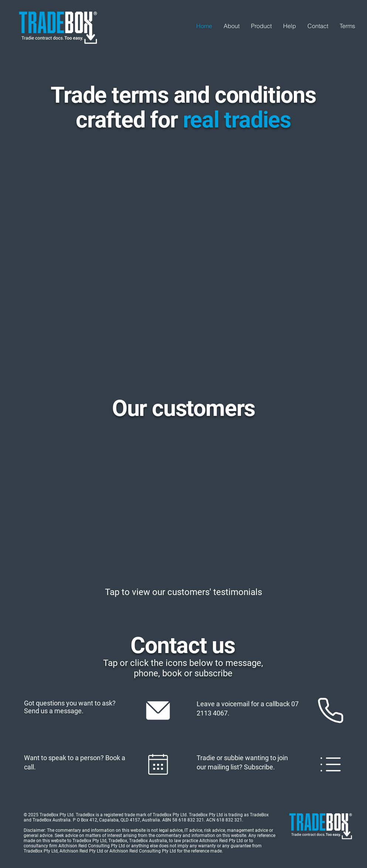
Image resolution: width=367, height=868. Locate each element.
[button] (261, 26)
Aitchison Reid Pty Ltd (81, 851)
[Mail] (158, 710)
